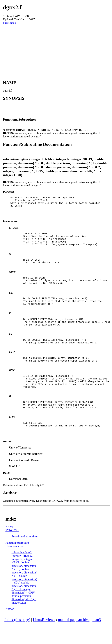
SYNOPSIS (12, 551)
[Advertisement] (57, 50)
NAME (10, 548)
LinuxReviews (44, 640)
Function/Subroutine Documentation (18, 565)
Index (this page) (17, 640)
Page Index (9, 23)
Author (10, 629)
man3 (97, 640)
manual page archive (74, 640)
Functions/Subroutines (25, 557)
